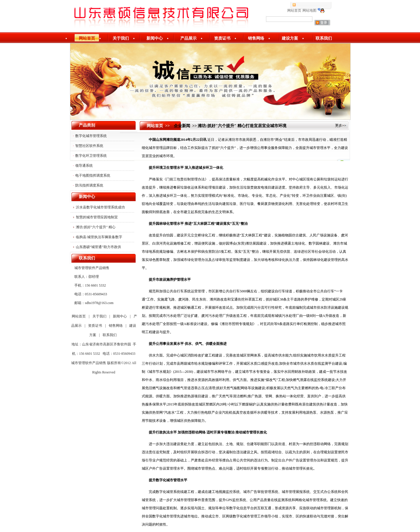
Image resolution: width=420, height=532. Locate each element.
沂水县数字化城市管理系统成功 (100, 207)
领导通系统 (84, 166)
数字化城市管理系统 (91, 136)
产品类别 (87, 125)
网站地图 (309, 10)
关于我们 (121, 38)
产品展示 (188, 38)
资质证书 (222, 38)
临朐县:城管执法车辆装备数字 (99, 237)
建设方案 (290, 38)
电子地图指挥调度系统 (93, 175)
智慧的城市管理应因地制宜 (97, 217)
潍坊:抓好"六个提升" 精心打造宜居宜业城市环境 (242, 126)
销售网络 (256, 38)
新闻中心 (155, 38)
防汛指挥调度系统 (89, 185)
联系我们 (324, 38)
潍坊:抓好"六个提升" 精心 (96, 227)
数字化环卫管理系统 (91, 156)
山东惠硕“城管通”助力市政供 (98, 247)
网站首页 (294, 10)
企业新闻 (182, 126)
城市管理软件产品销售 (89, 363)
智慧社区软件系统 (89, 146)
